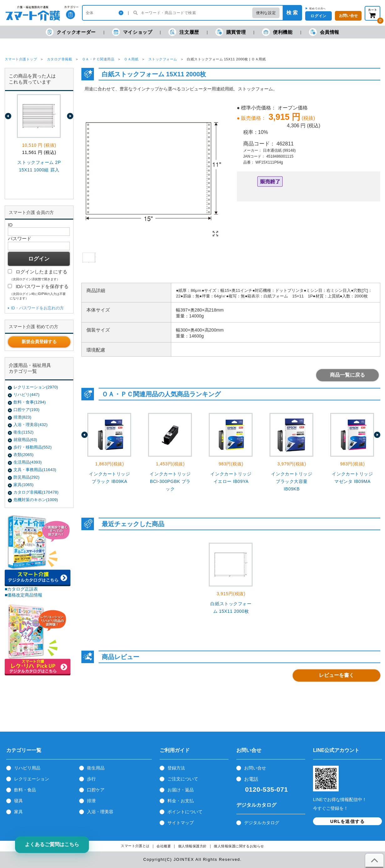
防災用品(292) (26, 477)
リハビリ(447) (26, 395)
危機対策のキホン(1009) (36, 500)
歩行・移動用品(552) (33, 447)
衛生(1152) (23, 432)
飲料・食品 (25, 790)
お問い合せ (255, 768)
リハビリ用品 (27, 768)
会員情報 (324, 32)
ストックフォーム (163, 59)
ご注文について (183, 779)
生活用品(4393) (28, 462)
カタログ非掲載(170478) (36, 492)
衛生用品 (96, 768)
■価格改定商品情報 (24, 595)
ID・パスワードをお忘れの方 (37, 308)
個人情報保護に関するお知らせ (239, 846)
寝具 (18, 801)
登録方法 (176, 768)
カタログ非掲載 (59, 59)
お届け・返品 (181, 790)
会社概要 (164, 846)
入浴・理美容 (100, 812)
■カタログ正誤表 (21, 589)
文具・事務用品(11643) (35, 470)
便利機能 (277, 32)
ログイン (318, 16)
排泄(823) (22, 417)
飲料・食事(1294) (30, 402)
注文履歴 (184, 32)
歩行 (91, 779)
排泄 (91, 801)
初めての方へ (318, 8)
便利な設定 (266, 13)
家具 (18, 812)
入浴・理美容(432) (31, 425)
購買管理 (231, 32)
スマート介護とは (135, 846)
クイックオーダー (71, 32)
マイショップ (132, 32)
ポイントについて (185, 812)
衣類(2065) (23, 455)
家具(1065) (23, 485)
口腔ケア (96, 790)
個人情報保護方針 (192, 846)
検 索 (292, 13)
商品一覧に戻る (347, 375)
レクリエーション (32, 779)
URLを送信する (347, 821)
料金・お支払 (181, 801)
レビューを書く (336, 675)
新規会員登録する (39, 342)
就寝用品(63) (25, 440)
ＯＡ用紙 (131, 59)
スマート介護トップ (21, 59)
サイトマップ (181, 823)
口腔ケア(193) (26, 410)
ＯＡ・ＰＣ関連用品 (98, 59)
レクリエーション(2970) (36, 387)
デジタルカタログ (262, 823)
